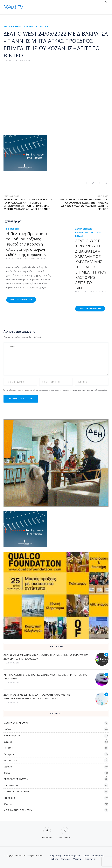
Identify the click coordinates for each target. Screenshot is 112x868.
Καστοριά (96, 233)
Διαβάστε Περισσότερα (21, 300)
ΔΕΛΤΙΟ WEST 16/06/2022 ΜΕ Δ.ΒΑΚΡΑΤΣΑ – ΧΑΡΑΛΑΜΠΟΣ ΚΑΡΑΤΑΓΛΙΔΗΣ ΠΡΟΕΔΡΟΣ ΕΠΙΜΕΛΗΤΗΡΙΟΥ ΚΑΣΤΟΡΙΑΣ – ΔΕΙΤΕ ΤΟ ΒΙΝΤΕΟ (91, 264)
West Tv (14, 7)
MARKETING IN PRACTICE (16, 723)
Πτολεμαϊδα (9, 798)
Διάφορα (8, 742)
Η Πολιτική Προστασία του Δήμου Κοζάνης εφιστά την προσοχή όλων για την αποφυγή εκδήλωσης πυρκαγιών (27, 244)
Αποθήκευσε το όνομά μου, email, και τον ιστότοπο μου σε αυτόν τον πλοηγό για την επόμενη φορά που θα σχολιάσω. (57, 390)
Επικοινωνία (89, 859)
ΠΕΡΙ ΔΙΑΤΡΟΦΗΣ (12, 785)
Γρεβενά (8, 729)
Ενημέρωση (31, 27)
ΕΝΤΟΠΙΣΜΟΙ (10, 760)
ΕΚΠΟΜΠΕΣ (9, 748)
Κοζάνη (44, 27)
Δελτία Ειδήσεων (12, 27)
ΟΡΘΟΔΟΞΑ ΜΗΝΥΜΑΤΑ (16, 779)
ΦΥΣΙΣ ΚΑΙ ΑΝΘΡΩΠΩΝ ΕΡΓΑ (18, 810)
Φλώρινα (8, 804)
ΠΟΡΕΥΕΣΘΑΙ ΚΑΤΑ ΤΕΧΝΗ (16, 792)
